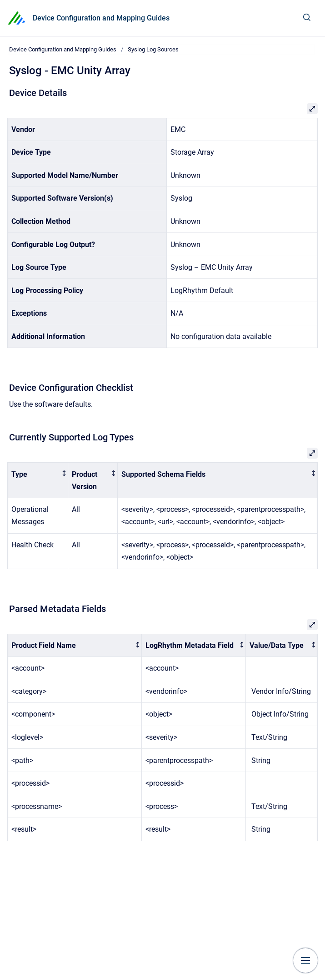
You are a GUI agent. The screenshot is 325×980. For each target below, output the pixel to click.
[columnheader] (38, 480)
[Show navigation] (305, 960)
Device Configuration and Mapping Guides (101, 18)
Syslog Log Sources (153, 49)
